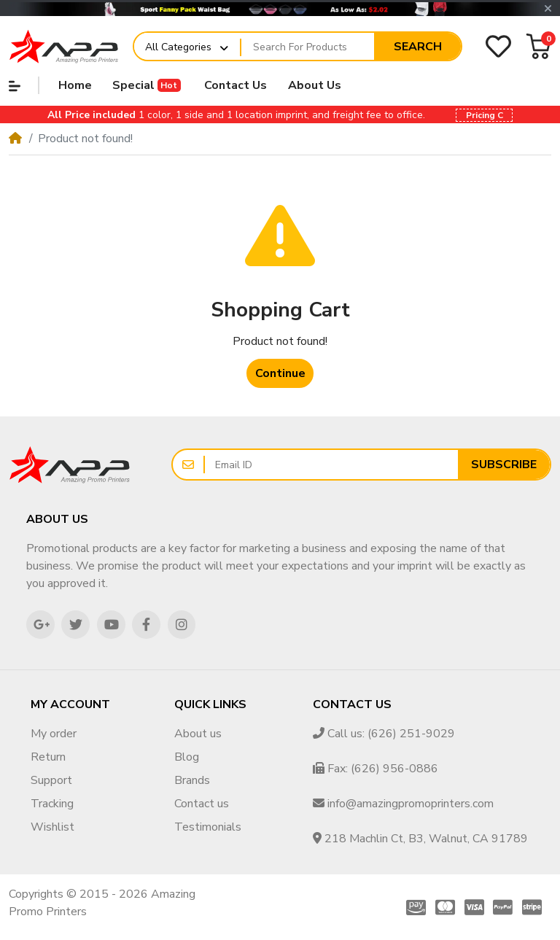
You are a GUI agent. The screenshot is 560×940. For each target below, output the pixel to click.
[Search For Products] (308, 47)
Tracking (52, 804)
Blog (187, 757)
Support (51, 780)
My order (54, 734)
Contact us (202, 804)
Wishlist (52, 827)
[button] (548, 9)
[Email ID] (331, 465)
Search (418, 47)
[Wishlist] (498, 46)
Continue (280, 373)
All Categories (178, 47)
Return (48, 757)
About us (198, 734)
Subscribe (504, 465)
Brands (192, 780)
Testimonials (208, 827)
